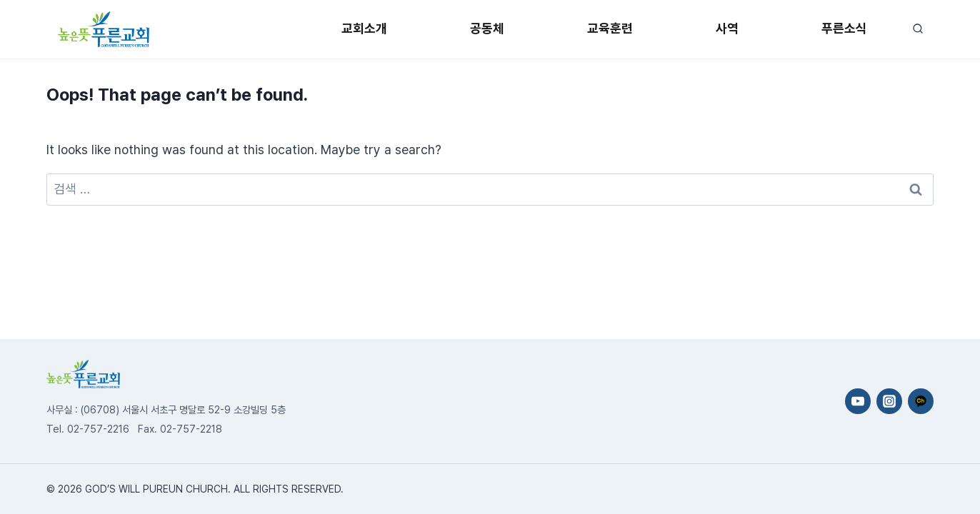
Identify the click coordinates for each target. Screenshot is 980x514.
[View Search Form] (917, 29)
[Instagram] (889, 401)
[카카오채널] (921, 401)
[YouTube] (858, 401)
